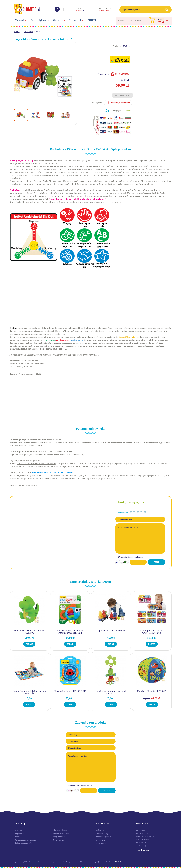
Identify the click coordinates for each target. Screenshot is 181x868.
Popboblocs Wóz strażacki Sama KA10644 (52, 473)
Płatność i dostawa (61, 830)
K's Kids (39, 32)
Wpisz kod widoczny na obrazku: (131, 557)
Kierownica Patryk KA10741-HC (70, 691)
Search (168, 10)
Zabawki (20, 20)
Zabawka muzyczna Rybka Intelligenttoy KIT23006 (70, 632)
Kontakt (18, 837)
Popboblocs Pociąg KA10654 (111, 631)
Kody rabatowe (59, 837)
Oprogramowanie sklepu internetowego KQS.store (85, 862)
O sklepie (19, 830)
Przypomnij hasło (103, 837)
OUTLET (92, 20)
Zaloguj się (121, 20)
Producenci (75, 20)
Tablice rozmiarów (61, 834)
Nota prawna (58, 840)
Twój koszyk (101, 843)
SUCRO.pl (119, 862)
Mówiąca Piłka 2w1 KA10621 (152, 691)
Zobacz (29, 644)
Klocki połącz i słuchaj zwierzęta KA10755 (152, 632)
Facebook (57, 9)
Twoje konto (101, 840)
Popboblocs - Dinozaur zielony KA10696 (29, 632)
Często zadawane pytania (26, 840)
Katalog (17, 32)
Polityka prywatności (24, 843)
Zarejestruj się (136, 20)
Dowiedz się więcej (143, 850)
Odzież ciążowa (38, 20)
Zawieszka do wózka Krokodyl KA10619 (111, 692)
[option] (43, 76)
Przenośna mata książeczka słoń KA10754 (29, 692)
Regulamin (20, 834)
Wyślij (156, 562)
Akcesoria (58, 20)
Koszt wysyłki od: (121, 111)
